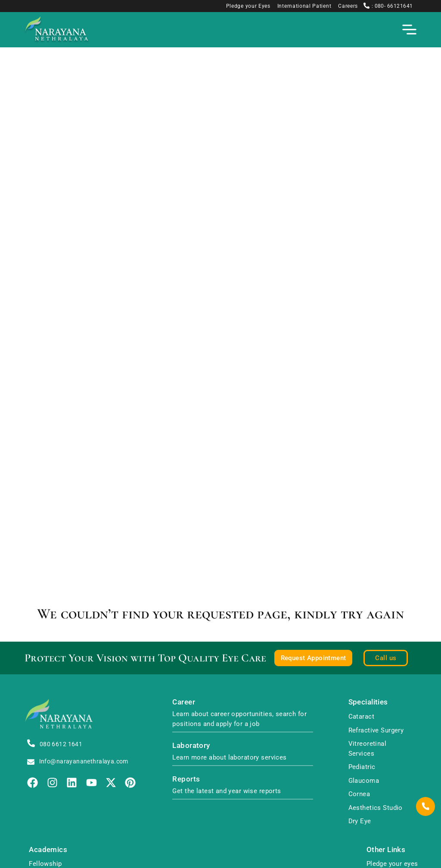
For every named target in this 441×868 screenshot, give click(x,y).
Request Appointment (314, 658)
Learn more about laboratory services (229, 757)
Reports (186, 779)
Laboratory (191, 746)
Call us (386, 658)
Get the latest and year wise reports (227, 791)
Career (184, 702)
